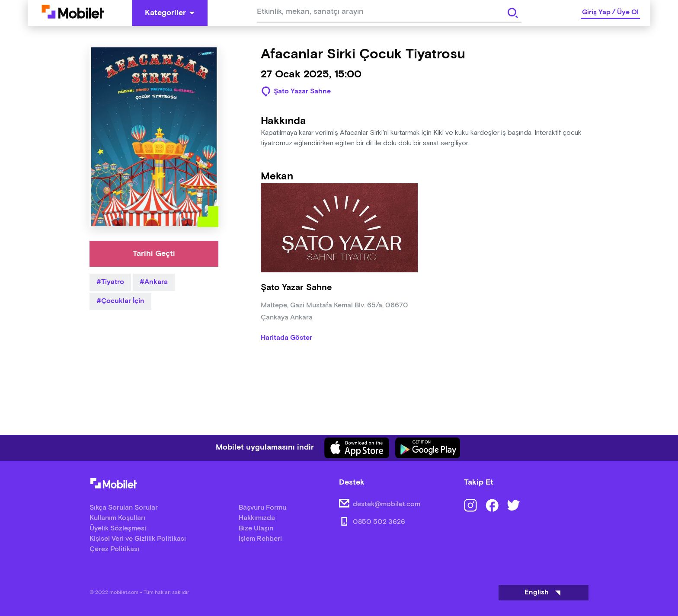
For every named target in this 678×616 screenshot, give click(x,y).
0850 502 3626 (379, 522)
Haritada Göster (286, 338)
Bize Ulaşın (256, 528)
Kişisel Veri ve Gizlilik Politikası (138, 539)
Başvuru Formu (262, 508)
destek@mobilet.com (387, 504)
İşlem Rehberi (260, 539)
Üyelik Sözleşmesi (118, 528)
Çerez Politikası (114, 549)
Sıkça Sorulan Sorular (124, 508)
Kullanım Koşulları (117, 518)
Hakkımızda (257, 518)
